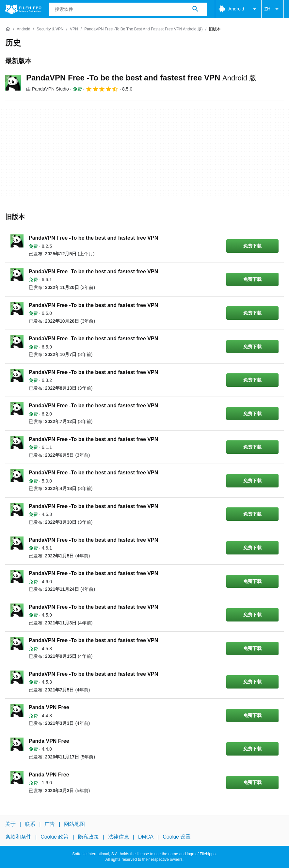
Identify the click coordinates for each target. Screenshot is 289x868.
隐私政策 (88, 837)
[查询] (128, 9)
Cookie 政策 (55, 837)
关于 (10, 824)
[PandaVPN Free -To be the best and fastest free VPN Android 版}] (144, 29)
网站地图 (74, 824)
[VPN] (74, 29)
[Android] (23, 29)
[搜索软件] (195, 9)
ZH (273, 9)
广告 (50, 824)
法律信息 (119, 837)
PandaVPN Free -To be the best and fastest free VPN (141, 78)
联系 (30, 824)
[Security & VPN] (50, 29)
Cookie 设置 (177, 837)
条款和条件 (18, 837)
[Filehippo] (23, 9)
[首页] (8, 29)
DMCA (146, 837)
